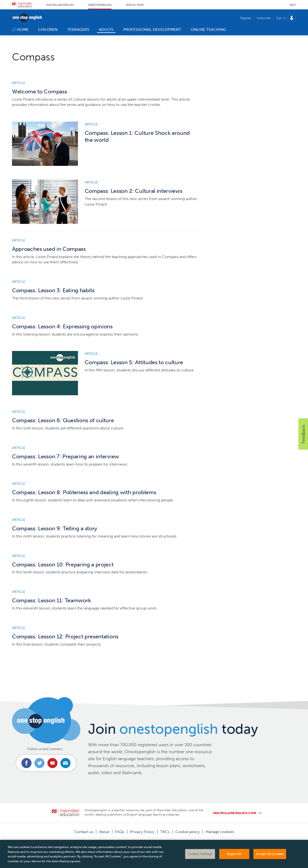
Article (19, 83)
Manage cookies (220, 832)
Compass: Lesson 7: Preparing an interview (66, 457)
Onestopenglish (100, 5)
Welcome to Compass (39, 92)
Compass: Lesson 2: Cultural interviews (134, 191)
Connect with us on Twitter (39, 763)
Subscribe (264, 18)
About (104, 832)
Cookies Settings (200, 857)
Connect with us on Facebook (26, 763)
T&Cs (165, 832)
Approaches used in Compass (49, 249)
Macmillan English (60, 5)
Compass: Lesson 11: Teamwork (51, 600)
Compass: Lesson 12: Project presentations (65, 637)
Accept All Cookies (270, 857)
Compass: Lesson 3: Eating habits (53, 290)
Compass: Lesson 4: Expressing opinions (62, 327)
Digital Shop (135, 5)
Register (246, 18)
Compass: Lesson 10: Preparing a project (63, 565)
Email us (65, 763)
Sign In (281, 18)
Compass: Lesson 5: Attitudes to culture (134, 362)
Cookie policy (188, 832)
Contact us (84, 832)
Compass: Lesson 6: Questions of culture (63, 420)
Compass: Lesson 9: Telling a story (55, 528)
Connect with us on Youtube (52, 763)
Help (293, 5)
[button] (303, 434)
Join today (173, 729)
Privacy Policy (142, 832)
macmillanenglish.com (235, 813)
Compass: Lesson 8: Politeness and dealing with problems (84, 492)
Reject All (234, 857)
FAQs (120, 832)
